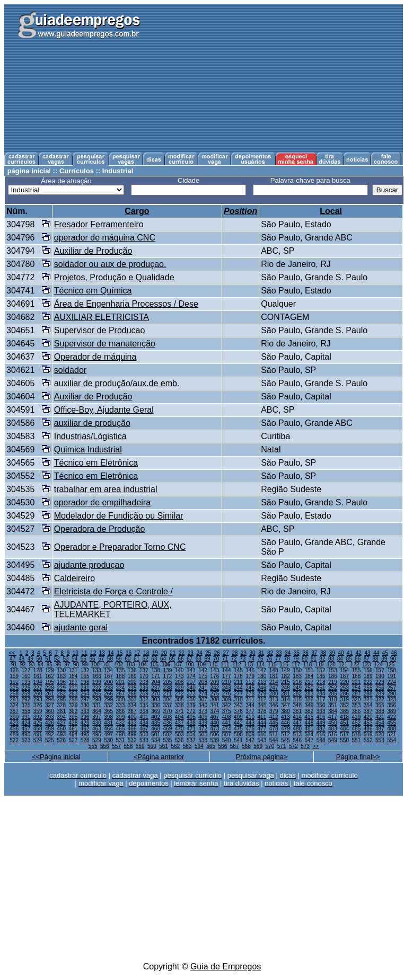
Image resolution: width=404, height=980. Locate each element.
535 (168, 740)
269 (144, 694)
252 (333, 688)
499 (132, 734)
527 (73, 740)
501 (156, 734)
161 (38, 676)
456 (14, 729)
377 (250, 711)
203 (144, 682)
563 (187, 746)
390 (14, 717)
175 (203, 676)
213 (262, 682)
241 (203, 688)
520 (380, 734)
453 (368, 723)
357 (14, 711)
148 (274, 670)
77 (278, 659)
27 (226, 653)
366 (121, 711)
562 (176, 746)
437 (179, 723)
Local (331, 211)
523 (26, 740)
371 (179, 711)
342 (227, 705)
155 (357, 670)
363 (85, 711)
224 (392, 682)
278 (250, 694)
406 (203, 717)
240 (191, 688)
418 (344, 717)
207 (191, 682)
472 (203, 729)
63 (154, 659)
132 (85, 670)
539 (215, 740)
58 (110, 659)
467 (144, 729)
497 (108, 734)
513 (297, 734)
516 (333, 734)
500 (144, 734)
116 (284, 665)
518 (357, 734)
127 (26, 670)
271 (168, 694)
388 (380, 711)
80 (305, 659)
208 (203, 682)
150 (297, 670)
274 (203, 694)
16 (129, 653)
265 (97, 694)
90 (393, 659)
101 (107, 665)
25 (208, 653)
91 (14, 665)
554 (392, 740)
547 (309, 740)
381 (297, 711)
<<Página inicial (56, 757)
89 (384, 659)
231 (85, 688)
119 (319, 665)
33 (279, 653)
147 (262, 670)
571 (282, 746)
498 (121, 734)
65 (172, 659)
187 (344, 676)
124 (378, 665)
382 (309, 711)
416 (321, 717)
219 (333, 682)
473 (215, 729)
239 (179, 688)
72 (234, 659)
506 (215, 734)
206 (179, 682)
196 (61, 682)
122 (355, 665)
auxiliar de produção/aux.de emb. (117, 383)
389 (392, 711)
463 (97, 729)
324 (14, 705)
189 (368, 676)
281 (286, 694)
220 (344, 682)
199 (97, 682)
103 (131, 665)
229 (61, 688)
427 (61, 723)
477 (262, 729)
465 (121, 729)
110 (213, 665)
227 (38, 688)
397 (97, 717)
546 (297, 740)
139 (168, 670)
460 (61, 729)
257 (392, 688)
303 (156, 700)
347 (286, 705)
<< (13, 653)
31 (261, 653)
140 (179, 670)
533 (144, 740)
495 (85, 734)
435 (156, 723)
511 (274, 734)
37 (314, 653)
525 (50, 740)
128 (38, 670)
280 (274, 694)
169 (132, 676)
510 (262, 734)
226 (26, 688)
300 (121, 700)
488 (392, 729)
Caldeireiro (74, 578)
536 (179, 740)
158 (392, 670)
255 (368, 688)
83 (331, 659)
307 (203, 700)
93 (32, 665)
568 (246, 746)
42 (359, 653)
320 (357, 700)
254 (357, 688)
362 (73, 711)
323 (392, 700)
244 (238, 688)
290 (392, 694)
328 (61, 705)
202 (132, 682)
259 (26, 694)
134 (108, 670)
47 (12, 659)
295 (61, 700)
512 (286, 734)
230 (73, 688)
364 (97, 711)
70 (216, 659)
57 (101, 659)
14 (111, 653)
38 (323, 653)
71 (225, 659)
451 (344, 723)
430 (97, 723)
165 (85, 676)
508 (238, 734)
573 (305, 746)
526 (61, 740)
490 (26, 734)
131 (73, 670)
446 (286, 723)
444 (262, 723)
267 (121, 694)
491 (38, 734)
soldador (70, 370)
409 (238, 717)
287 (357, 694)
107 (178, 665)
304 (168, 700)
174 (191, 676)
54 (74, 659)
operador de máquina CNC (105, 238)
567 (235, 746)
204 (156, 682)
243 (227, 688)
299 (108, 700)
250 (309, 688)
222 (368, 682)
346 (274, 705)
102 (119, 665)
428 (73, 723)
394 (61, 717)
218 (321, 682)
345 (262, 705)
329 (73, 705)
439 (203, 723)
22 (182, 653)
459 (50, 729)
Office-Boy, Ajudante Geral (104, 410)
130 (61, 670)
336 (156, 705)
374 (215, 711)
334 (132, 705)
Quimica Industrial (88, 449)
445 (274, 723)
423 (14, 723)
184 (309, 676)
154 (344, 670)
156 (368, 670)
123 (367, 665)
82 (322, 659)
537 (191, 740)
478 (274, 729)
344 (250, 705)
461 (73, 729)
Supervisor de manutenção (105, 344)
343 (238, 705)
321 (368, 700)
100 (95, 665)
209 (215, 682)
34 (288, 653)
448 (309, 723)
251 (321, 688)
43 (367, 653)
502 (168, 734)
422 (392, 717)
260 (38, 694)
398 (108, 717)
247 (274, 688)
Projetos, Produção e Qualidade (114, 277)
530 (108, 740)
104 (142, 665)
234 (121, 688)
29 (244, 653)
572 (293, 746)
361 (61, 711)
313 (274, 700)
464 (108, 729)
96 (58, 665)
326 (38, 705)
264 (85, 694)
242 (215, 688)
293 (38, 700)
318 (333, 700)
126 (14, 670)
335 (144, 705)
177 (227, 676)
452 (357, 723)
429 (85, 723)
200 (108, 682)
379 (274, 711)
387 (368, 711)
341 (215, 705)
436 (168, 723)
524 (38, 740)
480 (297, 729)
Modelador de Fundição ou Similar (119, 516)
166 (97, 676)
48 (21, 659)
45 (385, 653)
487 (380, 729)
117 (296, 665)
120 (331, 665)
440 (215, 723)
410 (250, 717)
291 (14, 700)
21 (173, 653)
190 (380, 676)
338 (179, 705)
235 (132, 688)
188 (357, 676)
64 (163, 659)
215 (286, 682)
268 (132, 694)
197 (73, 682)
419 (357, 717)
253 (344, 688)
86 (358, 659)
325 (26, 705)
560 (152, 746)
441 (227, 723)
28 (235, 653)
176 (215, 676)
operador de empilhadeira (102, 502)
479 (286, 729)
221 (357, 682)
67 (190, 659)
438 (191, 723)
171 (156, 676)
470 (179, 729)
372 (191, 711)
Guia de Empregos (226, 966)
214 (274, 682)
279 (262, 694)
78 (287, 659)
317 (321, 700)
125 (390, 665)
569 (258, 746)
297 (85, 700)
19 (155, 653)
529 (97, 740)
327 (50, 705)
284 (321, 694)
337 (168, 705)
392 (38, 717)
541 (238, 740)
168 (121, 676)
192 (14, 682)
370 (168, 711)
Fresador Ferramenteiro (99, 224)
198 (85, 682)
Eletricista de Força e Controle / (113, 591)
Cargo (137, 211)
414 (297, 717)
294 (50, 700)
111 (225, 665)
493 (61, 734)
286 (344, 694)
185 (321, 676)
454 (380, 723)
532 (132, 740)
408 (227, 717)
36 (306, 653)
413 (286, 717)
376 (238, 711)
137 (144, 670)
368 (144, 711)
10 (76, 653)
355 (380, 705)
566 (223, 746)
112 (237, 665)
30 (253, 653)
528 (85, 740)
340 (203, 705)
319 (344, 700)
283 (309, 694)
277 (238, 694)
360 (50, 711)
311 (250, 700)
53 (65, 659)
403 (168, 717)
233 (108, 688)
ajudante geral (81, 627)
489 (14, 734)
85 (349, 659)
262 (61, 694)
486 (368, 729)
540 (227, 740)
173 (179, 676)
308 (215, 700)
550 (344, 740)
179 (250, 676)
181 (274, 676)
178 (238, 676)
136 (132, 670)
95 (50, 665)
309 (227, 700)
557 (116, 746)
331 (97, 705)
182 (286, 676)
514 (309, 734)
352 (344, 705)
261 (50, 694)
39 (332, 653)
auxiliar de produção (92, 423)
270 (156, 694)
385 (344, 711)
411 (262, 717)
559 (140, 746)
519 (368, 734)
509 (250, 734)
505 (203, 734)
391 (26, 717)
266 (108, 694)
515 (321, 734)
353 (357, 705)
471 (191, 729)
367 (132, 711)
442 (238, 723)
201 (121, 682)
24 (199, 653)
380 (286, 711)
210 (227, 682)
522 (14, 740)
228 (50, 688)
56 (92, 659)
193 (26, 682)
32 (270, 653)
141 (191, 670)
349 (309, 705)
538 (203, 740)
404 (179, 717)
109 (201, 665)
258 (14, 694)
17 (138, 653)
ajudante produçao (89, 565)
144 (227, 670)
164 (73, 676)
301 (132, 700)
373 (203, 711)
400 (132, 717)
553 (380, 740)
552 (368, 740)
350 (321, 705)
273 (191, 694)
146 (250, 670)
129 (50, 670)
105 (154, 665)
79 (296, 659)
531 (121, 740)
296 (73, 700)
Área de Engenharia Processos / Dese (126, 304)
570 (270, 746)
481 (309, 729)
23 (191, 653)
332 (108, 705)
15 (120, 653)
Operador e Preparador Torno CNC (120, 547)
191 (392, 676)
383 (321, 711)
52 (57, 659)
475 (238, 729)
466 (132, 729)
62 (146, 659)
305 (179, 700)
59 (119, 659)
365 (108, 711)
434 (144, 723)
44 (376, 653)
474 (227, 729)
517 (344, 734)
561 (164, 746)
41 (350, 653)
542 (250, 740)
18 (146, 653)
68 (199, 659)
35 (297, 653)
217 (309, 682)
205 (168, 682)
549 (333, 740)
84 (340, 659)
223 (380, 682)
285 (333, 694)
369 (156, 711)
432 (121, 723)
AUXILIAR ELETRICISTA (102, 317)
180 (262, 676)
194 (38, 682)
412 (274, 717)
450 (333, 723)
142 (203, 670)
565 (211, 746)
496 (97, 734)
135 (121, 670)
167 (108, 676)
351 (333, 705)
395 (73, 717)
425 (38, 723)
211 (238, 682)
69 (207, 659)
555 (93, 746)
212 (250, 682)
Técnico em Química (93, 291)
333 (121, 705)
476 (250, 729)
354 (368, 705)
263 (73, 694)
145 (238, 670)
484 (344, 729)
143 (215, 670)
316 (309, 700)
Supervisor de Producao (100, 330)
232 (97, 688)
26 (217, 653)
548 (321, 740)
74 (252, 659)
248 (286, 688)
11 (84, 653)
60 (128, 659)
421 (380, 717)
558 (129, 746)
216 (297, 682)
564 (199, 746)
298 (97, 700)
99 (85, 665)
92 (23, 665)
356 (392, 705)
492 (50, 734)
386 (357, 711)
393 (50, 717)
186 (333, 676)
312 (262, 700)
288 (368, 694)
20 (164, 653)
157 (380, 670)
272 (179, 694)
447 (297, 723)
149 (286, 670)
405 (191, 717)
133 (97, 670)
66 (181, 659)
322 (380, 700)
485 (357, 729)
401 (144, 717)
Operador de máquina (95, 357)
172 (168, 676)
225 (14, 688)
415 (309, 717)
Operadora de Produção (100, 529)
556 (105, 746)
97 (67, 665)
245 (250, 688)
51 (48, 659)
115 (272, 665)
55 (84, 659)
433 (132, 723)
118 (308, 665)
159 (14, 676)
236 (144, 688)
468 (156, 729)
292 (26, 700)
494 (73, 734)
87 (367, 659)
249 (297, 688)
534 (156, 740)
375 (227, 711)
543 (262, 740)
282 (297, 694)
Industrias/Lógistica (90, 436)
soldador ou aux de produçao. (110, 264)
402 (156, 717)
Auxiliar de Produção (93, 251)
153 (333, 670)
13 (102, 653)
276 (227, 694)
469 (168, 729)
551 (357, 740)
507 (227, 734)
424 (26, 723)
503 (179, 734)
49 (30, 659)
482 (321, 729)
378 (262, 711)
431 (108, 723)
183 (297, 676)
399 (121, 717)
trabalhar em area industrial (106, 489)
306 (191, 700)
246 (262, 688)
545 (286, 740)
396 (85, 717)
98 (76, 665)
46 (394, 653)
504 (191, 734)
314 (286, 700)
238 (168, 688)
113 (248, 665)
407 (215, 717)
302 (144, 700)
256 (380, 688)
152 (321, 670)
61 (137, 659)
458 (38, 729)
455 (392, 723)
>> (316, 746)
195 (50, 682)
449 (321, 723)
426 (50, 723)
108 (190, 665)
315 (297, 700)
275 (215, 694)
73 (243, 659)
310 (238, 700)
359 (38, 711)
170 (144, 676)
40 (341, 653)
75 (261, 659)
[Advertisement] (278, 78)
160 (26, 676)
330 (85, 705)
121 (343, 665)
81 (314, 659)
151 (309, 670)
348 (297, 705)
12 (93, 653)
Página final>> (358, 757)
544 (274, 740)
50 (39, 659)
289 (380, 694)
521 (392, 734)
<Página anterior (159, 757)
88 (375, 659)
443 (250, 723)
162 (50, 676)
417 (333, 717)
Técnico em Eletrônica (96, 463)
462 (85, 729)
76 (269, 659)
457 (26, 729)
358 (26, 711)
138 (156, 670)
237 (156, 688)
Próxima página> (262, 757)
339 (191, 705)
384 (333, 711)
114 (261, 665)
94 (41, 665)
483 (333, 729)
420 (368, 717)
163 (61, 676)
